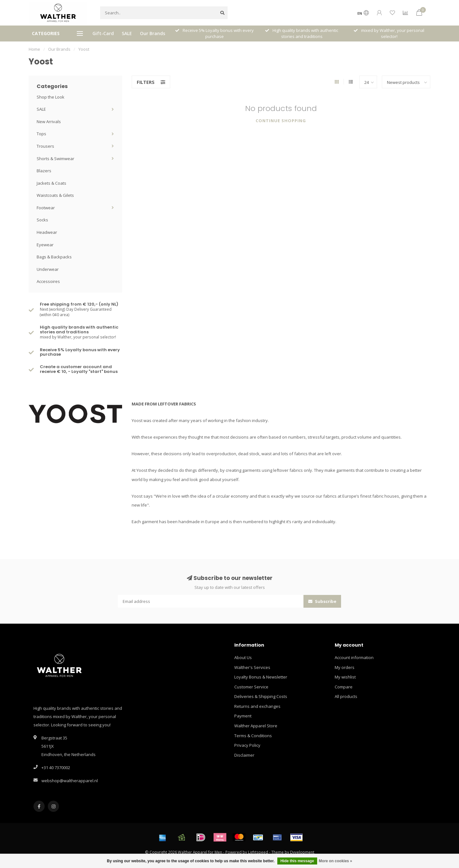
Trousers (45, 146)
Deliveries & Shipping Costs (261, 696)
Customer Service (251, 687)
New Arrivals (49, 122)
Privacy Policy (247, 745)
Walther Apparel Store (256, 726)
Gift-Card (103, 33)
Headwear (47, 232)
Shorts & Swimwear (55, 159)
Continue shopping (281, 121)
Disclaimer (244, 755)
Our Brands (153, 33)
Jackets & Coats (51, 183)
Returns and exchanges (257, 706)
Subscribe (322, 601)
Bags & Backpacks (54, 257)
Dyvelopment (302, 852)
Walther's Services (252, 667)
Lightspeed (258, 852)
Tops (41, 134)
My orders (345, 667)
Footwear (46, 208)
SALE (127, 33)
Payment (243, 716)
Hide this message (297, 861)
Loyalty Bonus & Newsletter (261, 677)
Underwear (48, 269)
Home (34, 49)
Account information (354, 657)
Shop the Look (51, 97)
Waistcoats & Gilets (55, 195)
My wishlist (345, 677)
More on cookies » (335, 861)
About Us (243, 657)
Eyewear (45, 245)
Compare (344, 687)
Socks (42, 220)
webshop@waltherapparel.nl (70, 781)
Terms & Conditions (253, 736)
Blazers (44, 171)
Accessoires (48, 281)
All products (346, 696)
